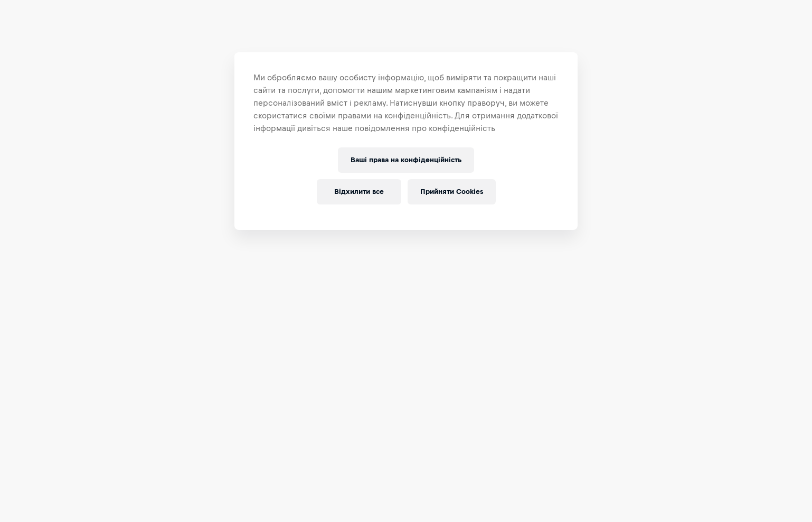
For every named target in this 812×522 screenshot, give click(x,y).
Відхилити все (355, 192)
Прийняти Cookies (452, 192)
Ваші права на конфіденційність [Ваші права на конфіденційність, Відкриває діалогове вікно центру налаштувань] (406, 160)
